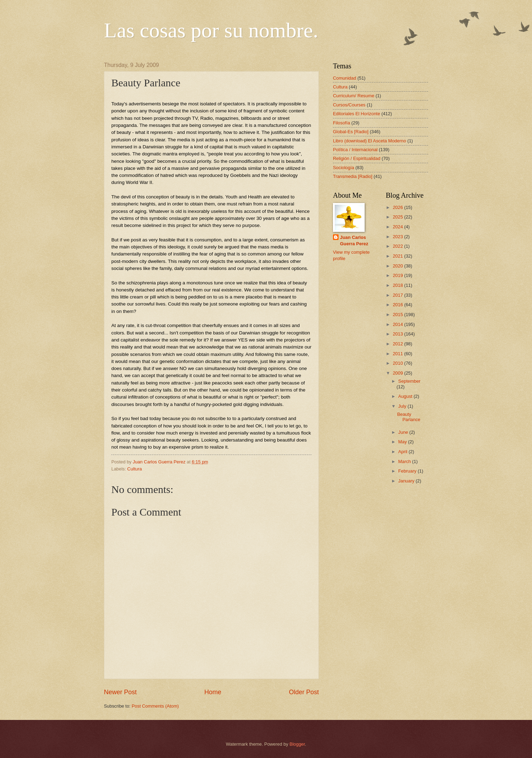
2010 (398, 363)
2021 (398, 256)
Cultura (135, 469)
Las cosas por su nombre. (211, 30)
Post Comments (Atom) (155, 706)
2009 (398, 373)
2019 (398, 275)
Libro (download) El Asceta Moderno (370, 141)
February (408, 471)
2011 (398, 354)
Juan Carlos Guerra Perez (354, 241)
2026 (398, 207)
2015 (398, 315)
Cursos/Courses (349, 105)
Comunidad (345, 78)
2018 (398, 285)
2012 (398, 344)
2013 (398, 334)
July (403, 406)
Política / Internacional (355, 150)
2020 (398, 266)
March (405, 461)
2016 (398, 305)
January (407, 481)
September (409, 381)
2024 (398, 227)
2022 (398, 246)
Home (213, 692)
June (404, 432)
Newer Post (120, 692)
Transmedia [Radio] (353, 176)
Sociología (344, 168)
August (406, 396)
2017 (398, 295)
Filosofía (342, 123)
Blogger (297, 744)
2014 (398, 324)
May (403, 442)
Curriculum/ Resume (354, 96)
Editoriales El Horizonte (357, 114)
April (403, 452)
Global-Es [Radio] (351, 132)
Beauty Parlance (409, 417)
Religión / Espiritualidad (357, 158)
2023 (398, 237)
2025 (398, 217)
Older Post (304, 692)
